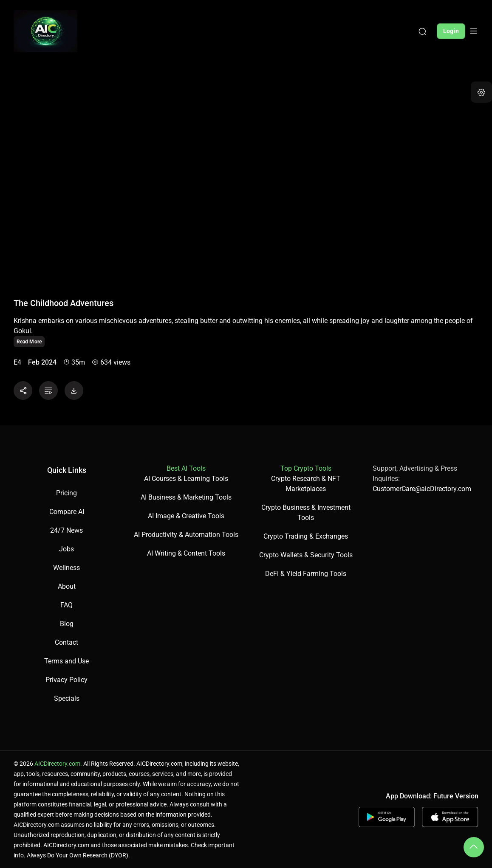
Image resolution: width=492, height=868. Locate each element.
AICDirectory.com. (58, 764)
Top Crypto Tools (306, 468)
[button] (481, 92)
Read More (29, 342)
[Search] (422, 31)
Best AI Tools (186, 468)
